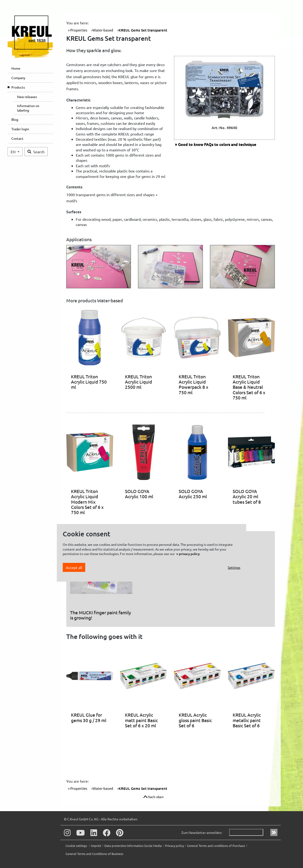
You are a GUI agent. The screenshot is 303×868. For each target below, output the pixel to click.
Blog (15, 119)
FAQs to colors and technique (217, 144)
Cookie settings (77, 846)
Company (18, 78)
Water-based (103, 30)
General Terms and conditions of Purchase (216, 846)
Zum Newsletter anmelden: (202, 832)
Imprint (96, 846)
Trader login (20, 129)
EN (14, 152)
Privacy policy (174, 846)
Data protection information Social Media (133, 846)
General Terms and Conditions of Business (94, 854)
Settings (234, 567)
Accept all (74, 567)
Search (36, 152)
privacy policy (189, 554)
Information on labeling (28, 108)
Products (18, 87)
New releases (27, 97)
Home (16, 68)
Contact (17, 138)
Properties (78, 30)
